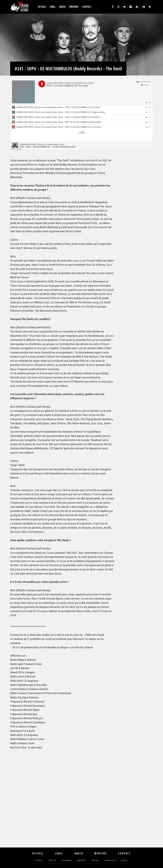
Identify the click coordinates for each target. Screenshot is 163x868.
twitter (52, 860)
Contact (87, 7)
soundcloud (110, 860)
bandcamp (81, 860)
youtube (95, 860)
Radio (62, 7)
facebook (39, 860)
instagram (67, 860)
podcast (125, 860)
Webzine (74, 7)
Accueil (42, 7)
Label (53, 7)
